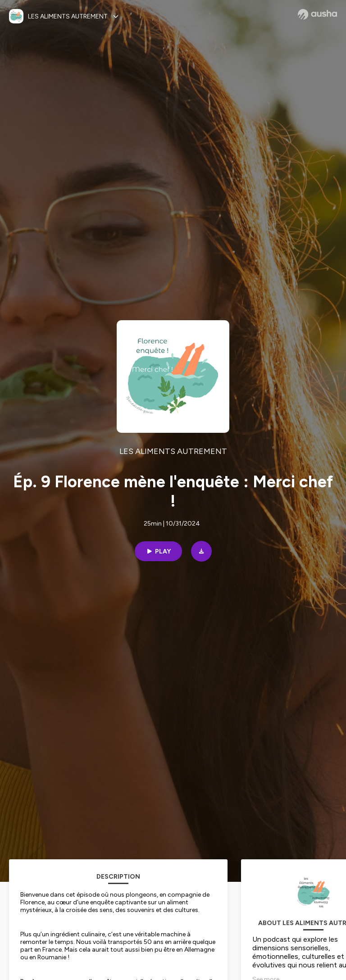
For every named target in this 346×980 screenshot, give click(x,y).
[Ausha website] (317, 14)
